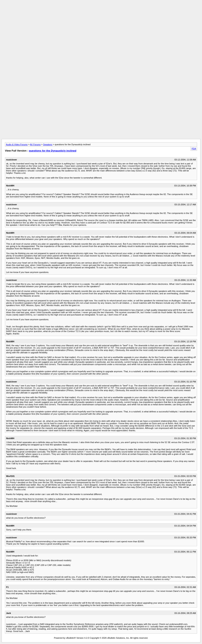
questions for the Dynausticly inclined (53, 151)
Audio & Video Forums (17, 144)
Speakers (48, 144)
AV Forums (35, 144)
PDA (194, 149)
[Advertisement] (101, 10)
